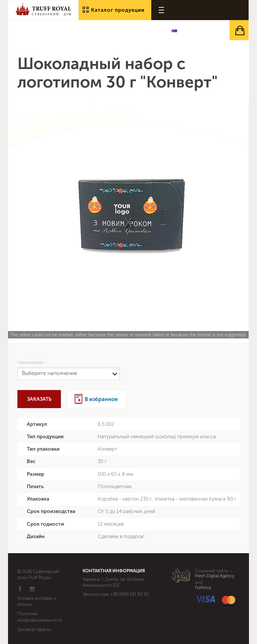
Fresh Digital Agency (215, 576)
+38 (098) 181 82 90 (130, 594)
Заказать (39, 399)
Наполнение (31, 363)
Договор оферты (34, 629)
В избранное (101, 399)
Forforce (203, 588)
